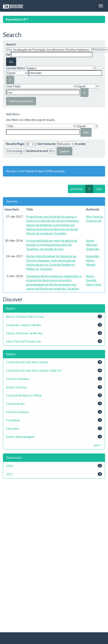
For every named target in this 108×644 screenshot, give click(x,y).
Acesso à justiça (16, 387)
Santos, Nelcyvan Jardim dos (93, 245)
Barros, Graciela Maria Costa (93, 280)
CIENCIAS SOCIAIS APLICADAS (27, 362)
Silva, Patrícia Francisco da (23, 341)
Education (13, 428)
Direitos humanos (18, 412)
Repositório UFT (17, 19)
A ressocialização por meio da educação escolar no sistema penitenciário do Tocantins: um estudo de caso (52, 245)
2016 (10, 466)
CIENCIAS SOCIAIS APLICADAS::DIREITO (34, 371)
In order (80, 144)
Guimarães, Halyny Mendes (93, 260)
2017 (10, 474)
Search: (11, 44)
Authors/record (37, 151)
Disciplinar (13, 420)
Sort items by (47, 144)
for (8, 54)
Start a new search (21, 101)
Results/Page (15, 144)
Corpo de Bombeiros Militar (24, 395)
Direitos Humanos (18, 379)
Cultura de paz (15, 404)
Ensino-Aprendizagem (20, 437)
